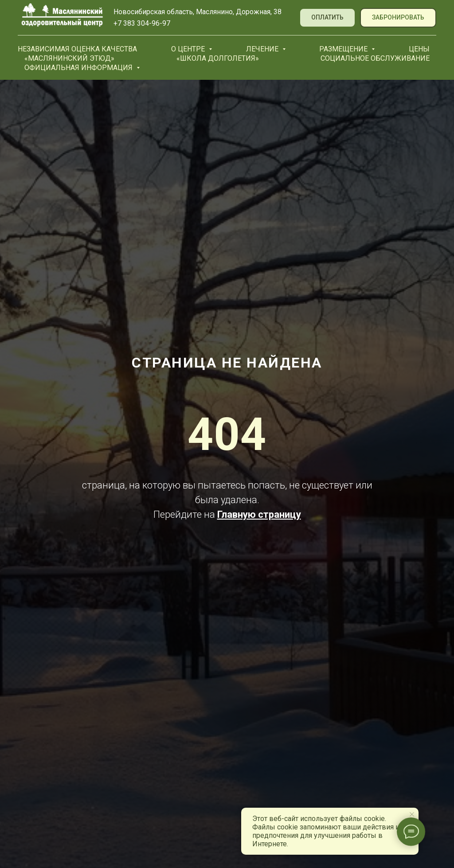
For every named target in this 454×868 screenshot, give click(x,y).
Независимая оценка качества (77, 49)
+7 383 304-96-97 (142, 23)
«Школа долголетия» (218, 58)
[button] (398, 18)
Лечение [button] (263, 49)
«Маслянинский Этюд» (69, 58)
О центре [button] (189, 49)
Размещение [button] (344, 49)
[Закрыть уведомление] (412, 814)
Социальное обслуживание (375, 58)
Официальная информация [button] (79, 68)
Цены (419, 49)
